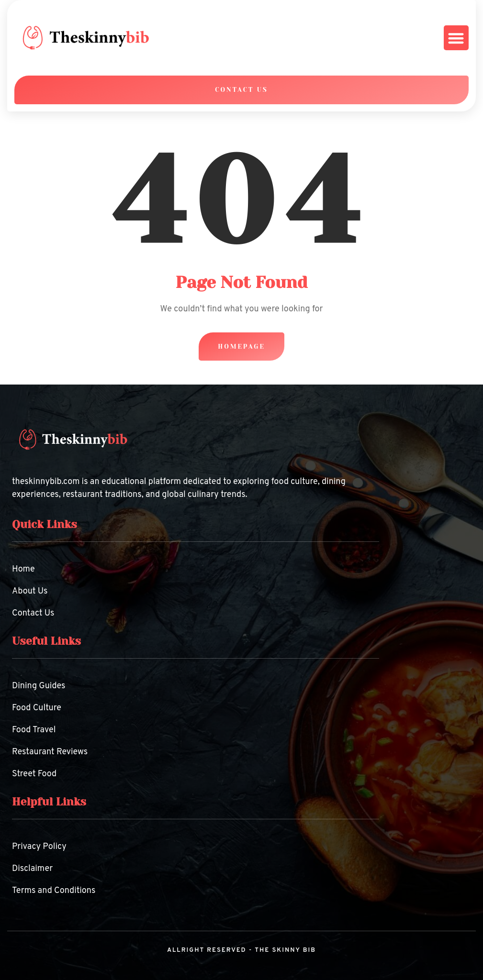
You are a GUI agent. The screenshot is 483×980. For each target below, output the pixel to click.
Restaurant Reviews (50, 752)
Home (23, 569)
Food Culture (37, 708)
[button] (456, 38)
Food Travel (34, 730)
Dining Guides (39, 686)
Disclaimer (32, 869)
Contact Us (33, 613)
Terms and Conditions (54, 891)
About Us (30, 591)
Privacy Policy (39, 847)
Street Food (34, 774)
